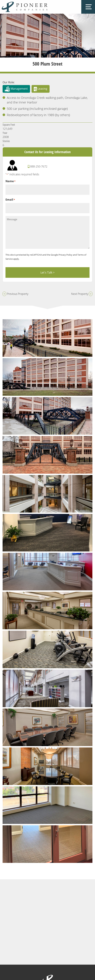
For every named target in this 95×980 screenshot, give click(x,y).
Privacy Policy (65, 255)
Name (10, 181)
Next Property (82, 294)
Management (16, 89)
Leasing (41, 89)
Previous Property (15, 294)
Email (10, 200)
